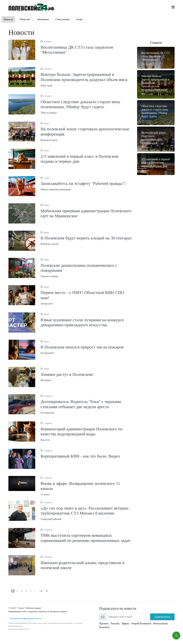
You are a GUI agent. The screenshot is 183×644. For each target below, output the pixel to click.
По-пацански (86, 404)
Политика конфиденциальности (25, 618)
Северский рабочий (86, 511)
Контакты (104, 627)
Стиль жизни (62, 19)
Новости (8, 19)
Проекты (104, 624)
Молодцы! (86, 374)
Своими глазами (86, 268)
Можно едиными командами (86, 183)
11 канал (86, 486)
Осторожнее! (86, 347)
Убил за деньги (86, 104)
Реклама (115, 624)
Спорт (79, 19)
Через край (86, 77)
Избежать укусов (86, 238)
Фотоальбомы (161, 624)
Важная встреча (86, 131)
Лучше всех (86, 295)
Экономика (43, 19)
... (35, 591)
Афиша (125, 624)
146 (41, 591)
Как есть (86, 431)
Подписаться (162, 617)
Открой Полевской (141, 624)
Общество (25, 19)
